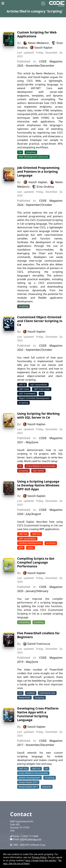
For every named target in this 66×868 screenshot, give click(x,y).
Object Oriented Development (34, 398)
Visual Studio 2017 (28, 787)
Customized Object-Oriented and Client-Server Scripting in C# (40, 321)
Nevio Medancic (39, 43)
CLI (20, 693)
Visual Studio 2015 (28, 782)
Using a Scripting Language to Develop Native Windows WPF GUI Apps (38, 485)
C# (20, 152)
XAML (31, 548)
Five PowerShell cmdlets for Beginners (38, 635)
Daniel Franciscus (39, 644)
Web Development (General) (33, 157)
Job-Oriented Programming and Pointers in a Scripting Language (38, 172)
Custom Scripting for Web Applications (37, 34)
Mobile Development (29, 778)
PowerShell (24, 698)
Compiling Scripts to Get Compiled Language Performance (36, 562)
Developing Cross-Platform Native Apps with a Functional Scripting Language (38, 714)
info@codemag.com (31, 839)
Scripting (31, 152)
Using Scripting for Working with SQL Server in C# (38, 415)
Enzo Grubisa (45, 187)
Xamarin (47, 787)
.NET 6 (22, 385)
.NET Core (24, 389)
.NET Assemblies (39, 385)
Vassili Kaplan (43, 47)
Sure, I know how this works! (41, 860)
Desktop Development (30, 543)
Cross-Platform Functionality (41, 466)
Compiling (24, 622)
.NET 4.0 (23, 534)
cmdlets (31, 693)
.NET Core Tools (42, 389)
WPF (21, 548)
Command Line (47, 693)
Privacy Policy (39, 857)
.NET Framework (27, 394)
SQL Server (38, 471)
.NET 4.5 (36, 534)
